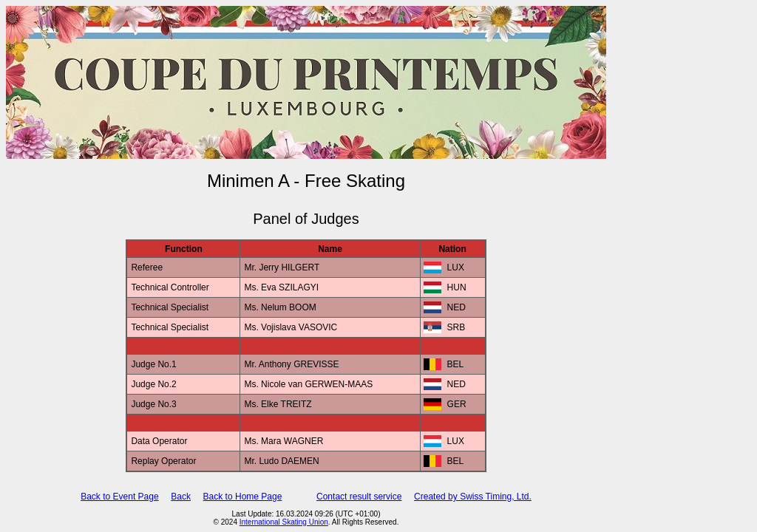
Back (181, 497)
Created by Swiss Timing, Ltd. (473, 497)
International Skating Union (284, 522)
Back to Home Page (243, 497)
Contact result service (359, 497)
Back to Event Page (119, 497)
